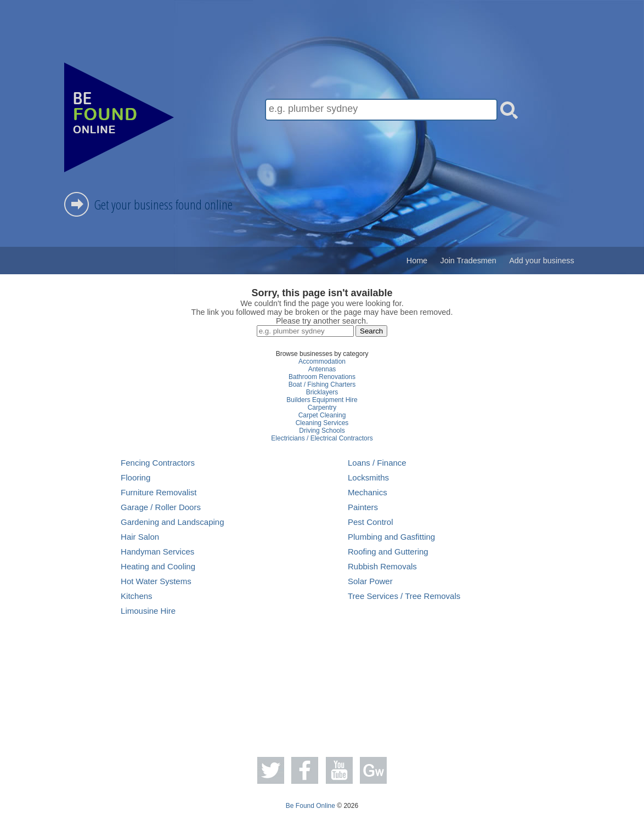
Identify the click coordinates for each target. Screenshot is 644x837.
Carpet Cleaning (322, 415)
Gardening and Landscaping (172, 522)
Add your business (541, 261)
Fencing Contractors (158, 463)
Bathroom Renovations (322, 377)
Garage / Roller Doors (161, 507)
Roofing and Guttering (388, 552)
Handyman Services (157, 552)
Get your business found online (163, 204)
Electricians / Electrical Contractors (322, 438)
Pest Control (371, 522)
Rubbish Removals (382, 566)
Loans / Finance (377, 463)
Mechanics (368, 492)
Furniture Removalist (159, 492)
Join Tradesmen (468, 261)
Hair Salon (140, 537)
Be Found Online (310, 806)
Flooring (135, 477)
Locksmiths (368, 477)
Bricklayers (322, 392)
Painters (363, 507)
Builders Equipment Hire (322, 400)
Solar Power (370, 581)
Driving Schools (322, 431)
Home (417, 261)
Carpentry (322, 408)
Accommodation (322, 361)
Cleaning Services (322, 423)
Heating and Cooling (158, 566)
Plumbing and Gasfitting (391, 537)
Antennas (322, 369)
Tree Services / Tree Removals (404, 596)
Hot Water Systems (156, 581)
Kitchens (137, 596)
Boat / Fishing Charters (322, 384)
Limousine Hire (148, 611)
